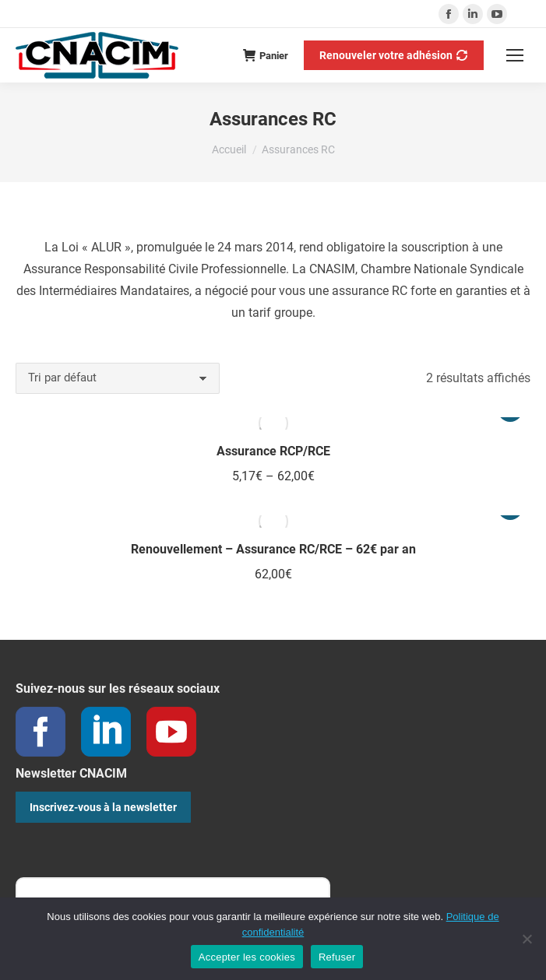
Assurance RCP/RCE (273, 451)
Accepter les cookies (247, 957)
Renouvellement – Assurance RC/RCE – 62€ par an (273, 549)
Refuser (337, 957)
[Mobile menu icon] (515, 55)
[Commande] (118, 378)
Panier (266, 55)
